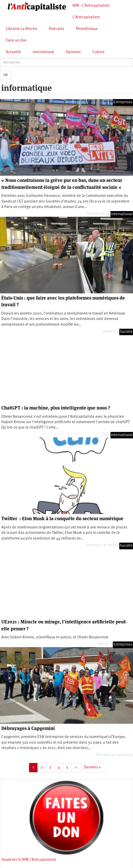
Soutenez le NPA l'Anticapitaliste (29, 860)
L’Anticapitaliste (86, 17)
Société (126, 332)
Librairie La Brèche (22, 29)
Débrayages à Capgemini (28, 728)
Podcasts (57, 29)
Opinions (73, 52)
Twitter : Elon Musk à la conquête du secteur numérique (62, 519)
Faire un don (16, 41)
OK (6, 75)
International (43, 52)
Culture (98, 52)
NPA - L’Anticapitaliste (91, 6)
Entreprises (123, 102)
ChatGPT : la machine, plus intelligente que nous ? (56, 408)
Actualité (13, 52)
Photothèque (87, 29)
